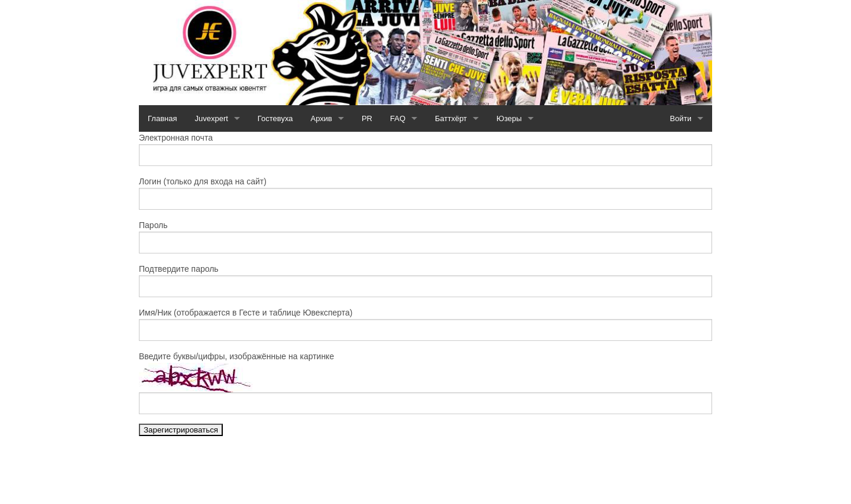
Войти (681, 118)
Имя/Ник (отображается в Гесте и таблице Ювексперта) (246, 313)
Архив (321, 118)
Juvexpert (211, 118)
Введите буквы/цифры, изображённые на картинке (236, 356)
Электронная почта (176, 138)
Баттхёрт (451, 118)
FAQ (398, 118)
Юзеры (509, 118)
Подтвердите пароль (179, 269)
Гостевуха (275, 118)
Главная (162, 118)
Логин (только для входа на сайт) (203, 181)
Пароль (153, 225)
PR (367, 118)
